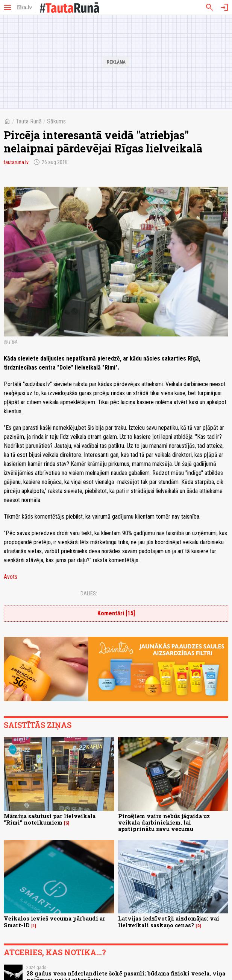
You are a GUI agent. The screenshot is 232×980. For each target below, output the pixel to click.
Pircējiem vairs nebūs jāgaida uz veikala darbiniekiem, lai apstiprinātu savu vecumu (164, 823)
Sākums (56, 121)
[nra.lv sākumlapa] (24, 8)
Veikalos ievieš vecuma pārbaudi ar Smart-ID (55, 922)
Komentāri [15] (116, 613)
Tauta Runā (29, 121)
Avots (11, 577)
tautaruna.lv (16, 162)
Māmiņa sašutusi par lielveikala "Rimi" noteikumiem (50, 819)
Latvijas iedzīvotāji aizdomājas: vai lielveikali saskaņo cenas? (169, 922)
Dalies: (89, 593)
